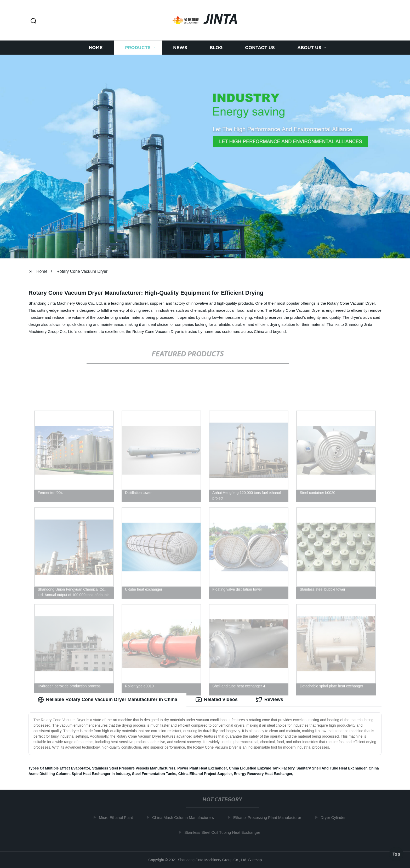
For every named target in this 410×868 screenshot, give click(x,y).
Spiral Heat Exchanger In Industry (101, 774)
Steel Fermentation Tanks (154, 774)
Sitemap (255, 860)
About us (309, 48)
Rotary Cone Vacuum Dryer (82, 271)
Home (96, 48)
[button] (33, 21)
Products (138, 48)
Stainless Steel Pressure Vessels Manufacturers (134, 768)
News (180, 48)
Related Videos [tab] (217, 700)
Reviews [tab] (270, 700)
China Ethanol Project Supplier (205, 774)
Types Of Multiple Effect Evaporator (59, 768)
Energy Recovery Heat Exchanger (263, 774)
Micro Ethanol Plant (118, 817)
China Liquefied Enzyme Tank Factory (262, 768)
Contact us (260, 48)
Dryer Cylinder (335, 817)
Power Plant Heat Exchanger (202, 768)
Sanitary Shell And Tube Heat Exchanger (332, 768)
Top (396, 854)
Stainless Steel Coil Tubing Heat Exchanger (224, 832)
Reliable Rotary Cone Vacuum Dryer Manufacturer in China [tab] (107, 700)
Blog (216, 48)
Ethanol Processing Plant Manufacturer (269, 817)
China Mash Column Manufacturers (185, 817)
